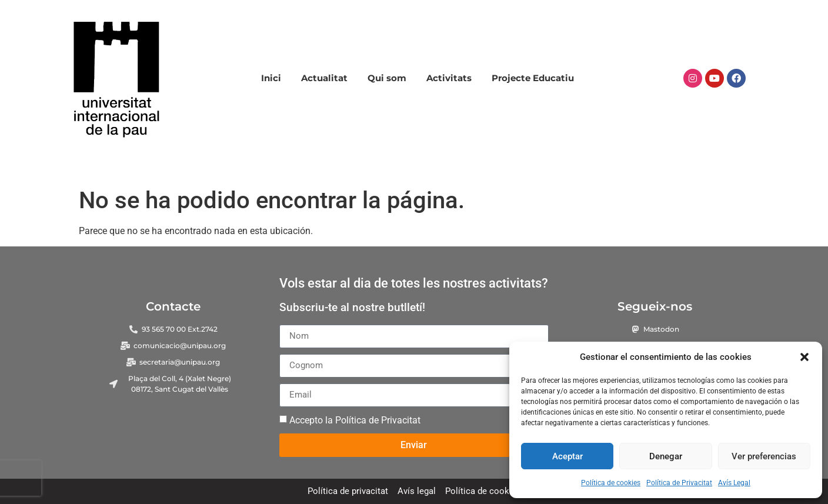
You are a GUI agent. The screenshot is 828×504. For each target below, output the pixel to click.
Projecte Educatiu (533, 78)
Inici (271, 78)
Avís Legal (734, 483)
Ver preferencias (764, 456)
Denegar (666, 456)
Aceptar (567, 456)
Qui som (387, 78)
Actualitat (324, 78)
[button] (804, 357)
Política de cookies (611, 483)
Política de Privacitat (679, 483)
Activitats (449, 78)
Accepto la (355, 420)
